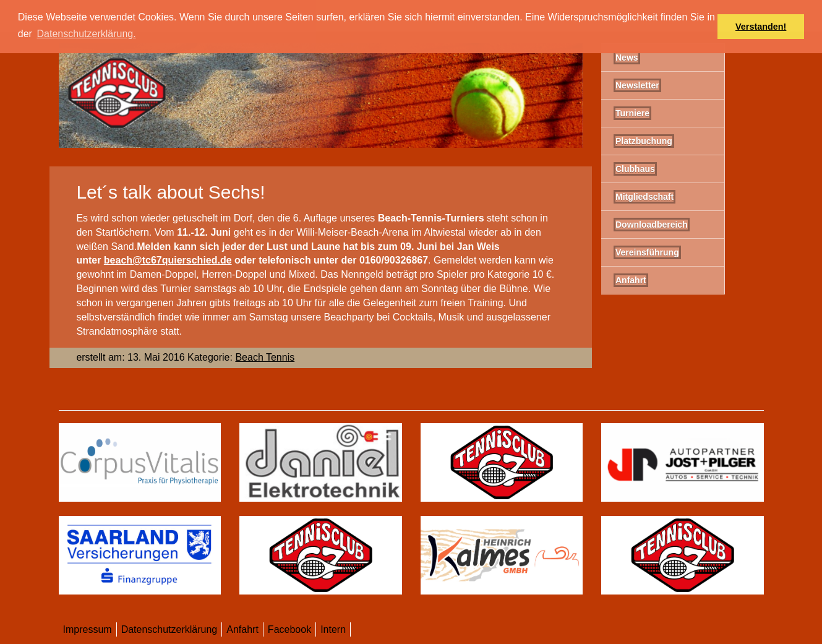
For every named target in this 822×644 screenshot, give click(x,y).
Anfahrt (242, 629)
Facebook (289, 629)
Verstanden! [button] (761, 27)
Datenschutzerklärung (169, 629)
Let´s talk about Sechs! (170, 192)
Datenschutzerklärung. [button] (87, 34)
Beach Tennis (265, 357)
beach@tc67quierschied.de (168, 260)
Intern (333, 629)
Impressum (88, 629)
